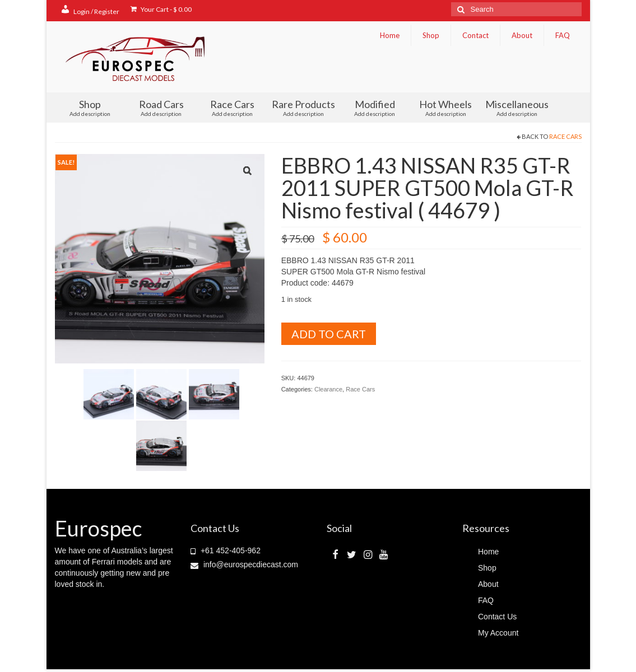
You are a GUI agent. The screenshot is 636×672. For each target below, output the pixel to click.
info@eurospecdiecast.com (244, 564)
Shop (431, 35)
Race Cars (232, 108)
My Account (498, 633)
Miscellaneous (517, 108)
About (522, 35)
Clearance (328, 389)
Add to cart (329, 334)
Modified (375, 108)
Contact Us (497, 617)
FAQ (563, 35)
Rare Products (303, 108)
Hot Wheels (446, 108)
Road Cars (161, 108)
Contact (475, 35)
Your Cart (161, 9)
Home (390, 35)
